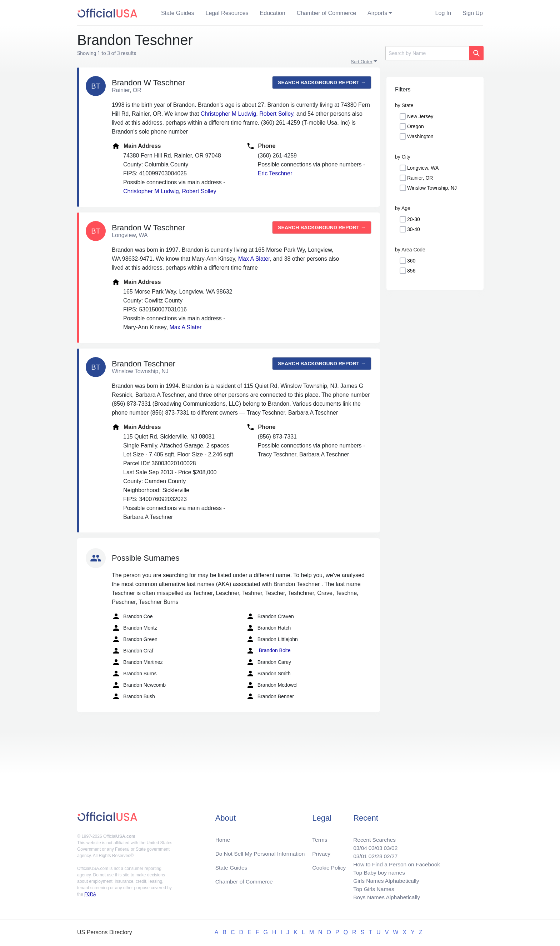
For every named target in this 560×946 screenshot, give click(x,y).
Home (223, 837)
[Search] (427, 53)
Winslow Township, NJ (432, 188)
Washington (420, 136)
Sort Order (362, 62)
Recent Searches (372, 837)
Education (273, 13)
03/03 (373, 845)
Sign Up (473, 13)
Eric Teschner (275, 173)
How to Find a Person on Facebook (395, 863)
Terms (320, 837)
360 (411, 261)
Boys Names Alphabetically (385, 897)
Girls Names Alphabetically (384, 880)
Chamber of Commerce (326, 13)
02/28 (373, 854)
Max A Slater (254, 259)
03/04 (357, 845)
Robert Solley (276, 114)
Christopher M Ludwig (229, 114)
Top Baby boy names (377, 871)
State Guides (178, 13)
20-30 (414, 219)
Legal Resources (227, 13)
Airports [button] (377, 13)
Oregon (416, 126)
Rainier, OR (420, 178)
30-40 (414, 229)
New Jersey (420, 116)
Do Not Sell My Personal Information (262, 851)
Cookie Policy (329, 865)
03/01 (357, 854)
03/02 (389, 845)
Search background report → (322, 82)
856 (411, 271)
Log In (443, 13)
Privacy (321, 851)
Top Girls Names (371, 888)
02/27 (389, 854)
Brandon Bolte (268, 651)
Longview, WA (423, 168)
